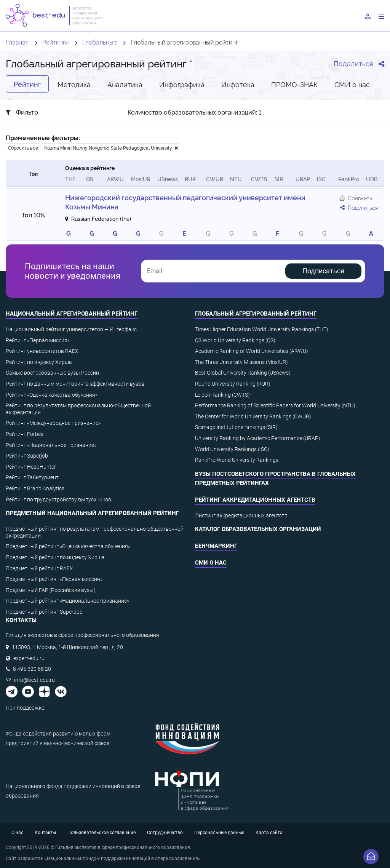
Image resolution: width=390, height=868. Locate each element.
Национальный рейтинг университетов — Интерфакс (71, 329)
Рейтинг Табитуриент (32, 477)
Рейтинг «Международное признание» (53, 423)
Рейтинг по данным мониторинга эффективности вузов (75, 384)
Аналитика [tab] (125, 84)
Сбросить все (23, 148)
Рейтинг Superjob (27, 456)
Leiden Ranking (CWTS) (222, 395)
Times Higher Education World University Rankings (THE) (262, 329)
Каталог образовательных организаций (258, 529)
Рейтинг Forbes (25, 434)
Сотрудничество (165, 833)
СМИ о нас (211, 563)
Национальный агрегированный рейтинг (72, 314)
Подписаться (323, 271)
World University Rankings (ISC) (232, 449)
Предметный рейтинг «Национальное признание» (67, 601)
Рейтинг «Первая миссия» (38, 340)
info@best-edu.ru (34, 680)
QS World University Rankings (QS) (235, 340)
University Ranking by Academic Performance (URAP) (258, 438)
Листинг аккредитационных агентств (241, 515)
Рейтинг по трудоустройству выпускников (58, 499)
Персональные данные (219, 833)
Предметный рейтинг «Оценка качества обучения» (68, 546)
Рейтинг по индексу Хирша (39, 362)
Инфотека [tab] (238, 84)
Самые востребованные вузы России (52, 373)
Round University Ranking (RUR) (233, 384)
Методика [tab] (74, 84)
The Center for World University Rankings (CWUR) (253, 416)
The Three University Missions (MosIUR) (241, 362)
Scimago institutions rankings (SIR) (236, 427)
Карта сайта (269, 833)
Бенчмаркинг (216, 546)
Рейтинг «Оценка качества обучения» (52, 395)
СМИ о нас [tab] (352, 84)
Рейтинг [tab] (27, 84)
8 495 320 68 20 (32, 669)
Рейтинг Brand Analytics (35, 488)
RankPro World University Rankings (237, 460)
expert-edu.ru (29, 658)
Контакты (45, 833)
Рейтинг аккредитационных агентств (255, 500)
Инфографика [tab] (182, 84)
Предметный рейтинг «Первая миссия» (54, 579)
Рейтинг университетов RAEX (42, 351)
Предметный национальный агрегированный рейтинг (92, 513)
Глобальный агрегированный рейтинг (256, 314)
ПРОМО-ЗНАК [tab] (294, 84)
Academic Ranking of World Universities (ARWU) (252, 351)
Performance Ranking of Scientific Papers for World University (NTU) (275, 405)
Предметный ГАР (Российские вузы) (51, 590)
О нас (17, 833)
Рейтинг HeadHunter (31, 467)
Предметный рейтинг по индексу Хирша (55, 557)
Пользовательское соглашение (101, 833)
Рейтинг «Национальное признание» (51, 445)
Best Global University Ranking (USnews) (243, 373)
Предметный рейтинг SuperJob (44, 612)
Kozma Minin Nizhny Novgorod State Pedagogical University (111, 148)
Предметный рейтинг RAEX (39, 568)
